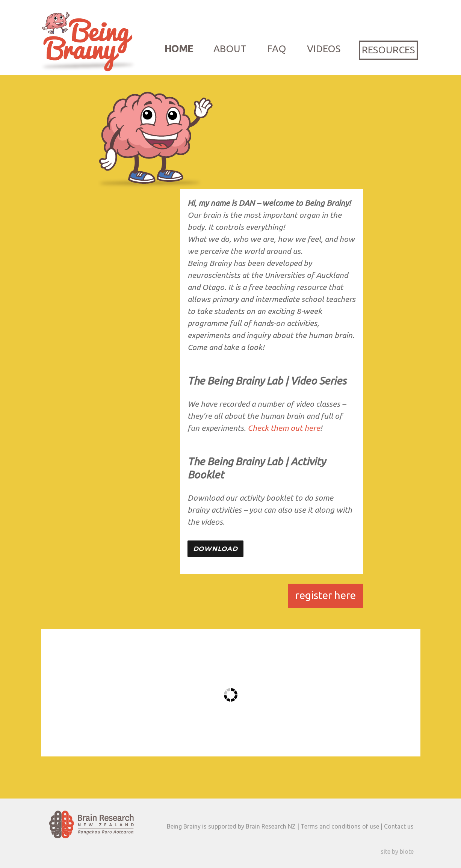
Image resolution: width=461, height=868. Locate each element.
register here (326, 595)
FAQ (277, 49)
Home (179, 49)
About (230, 49)
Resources (388, 50)
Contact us (399, 826)
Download (215, 549)
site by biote (397, 851)
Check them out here (284, 428)
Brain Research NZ (271, 826)
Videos (324, 49)
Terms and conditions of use (340, 826)
